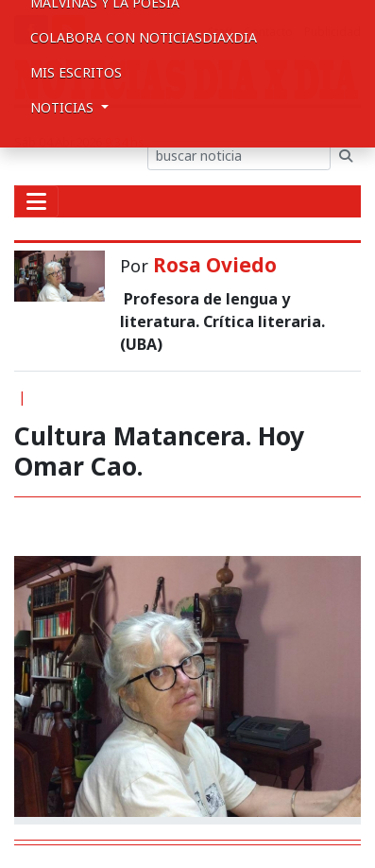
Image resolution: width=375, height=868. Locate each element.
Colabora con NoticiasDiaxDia (144, 37)
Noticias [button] (64, 107)
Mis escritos (76, 72)
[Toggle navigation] (36, 201)
